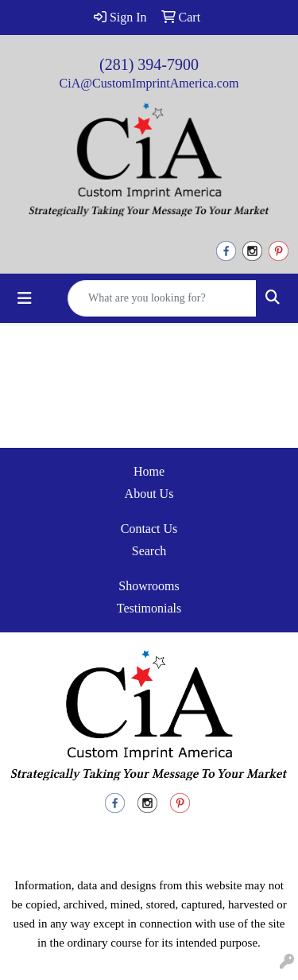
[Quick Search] (162, 298)
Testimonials (149, 608)
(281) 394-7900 (149, 64)
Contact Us (149, 529)
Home (149, 471)
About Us (149, 494)
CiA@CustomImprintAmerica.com (149, 83)
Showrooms (149, 586)
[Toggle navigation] (25, 298)
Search (149, 551)
